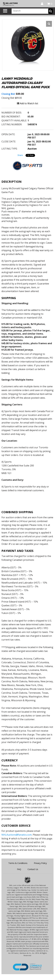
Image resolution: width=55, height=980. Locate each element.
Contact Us (33, 869)
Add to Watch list (27, 103)
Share (20, 155)
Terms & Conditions (18, 863)
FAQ (19, 869)
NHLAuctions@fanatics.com (17, 835)
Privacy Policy (40, 863)
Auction (32, 149)
